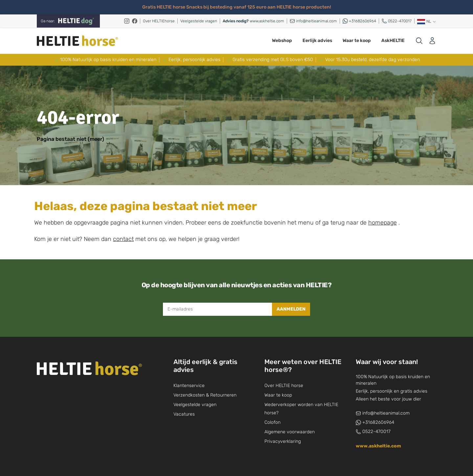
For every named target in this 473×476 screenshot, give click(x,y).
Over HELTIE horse (284, 386)
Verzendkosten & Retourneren (205, 395)
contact (123, 239)
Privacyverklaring (283, 441)
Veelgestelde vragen (199, 21)
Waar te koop (357, 41)
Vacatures (184, 414)
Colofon (272, 422)
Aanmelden (291, 309)
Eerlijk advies (317, 41)
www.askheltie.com (253, 21)
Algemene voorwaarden (290, 432)
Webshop (282, 41)
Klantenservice (189, 386)
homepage (383, 223)
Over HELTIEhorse (159, 21)
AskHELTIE (393, 41)
